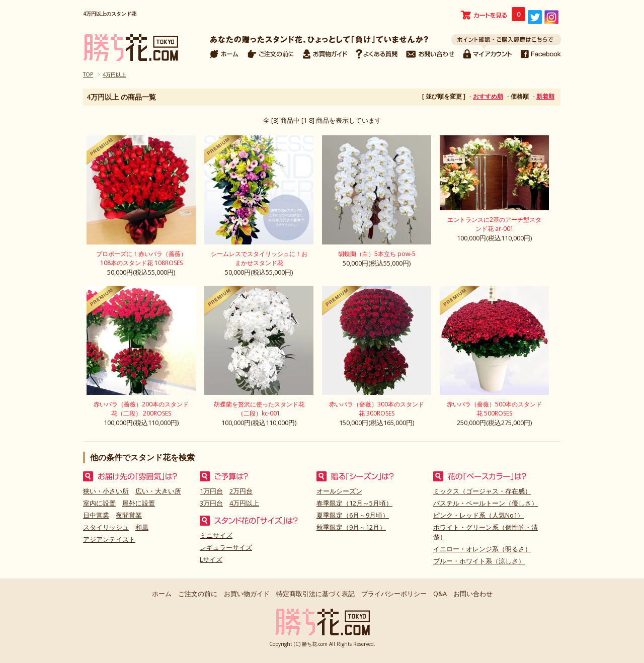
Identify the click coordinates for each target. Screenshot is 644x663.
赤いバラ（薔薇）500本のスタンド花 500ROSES (494, 409)
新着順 (545, 96)
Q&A (440, 594)
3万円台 (211, 503)
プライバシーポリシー (394, 594)
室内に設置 (99, 503)
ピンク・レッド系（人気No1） (478, 515)
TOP (88, 74)
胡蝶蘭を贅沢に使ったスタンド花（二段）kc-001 (259, 409)
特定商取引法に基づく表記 (315, 594)
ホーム (162, 594)
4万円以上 (114, 74)
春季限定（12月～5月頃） (354, 503)
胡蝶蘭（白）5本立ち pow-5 (377, 254)
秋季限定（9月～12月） (351, 527)
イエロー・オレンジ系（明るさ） (482, 549)
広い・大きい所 (158, 491)
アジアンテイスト (109, 539)
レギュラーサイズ (226, 547)
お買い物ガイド (247, 594)
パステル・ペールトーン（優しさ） (486, 503)
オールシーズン (339, 491)
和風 (142, 527)
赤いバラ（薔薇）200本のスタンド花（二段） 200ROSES (141, 409)
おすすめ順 (488, 96)
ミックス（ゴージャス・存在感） (482, 491)
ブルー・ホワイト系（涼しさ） (479, 561)
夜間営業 (129, 515)
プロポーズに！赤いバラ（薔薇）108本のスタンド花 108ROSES (141, 258)
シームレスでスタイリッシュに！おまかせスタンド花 (259, 258)
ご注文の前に (198, 594)
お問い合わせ (473, 594)
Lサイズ (211, 559)
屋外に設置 (139, 503)
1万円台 (211, 491)
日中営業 (96, 515)
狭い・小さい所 (106, 491)
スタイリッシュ (106, 527)
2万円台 (241, 491)
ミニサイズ (216, 535)
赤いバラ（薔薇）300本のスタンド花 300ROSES (377, 409)
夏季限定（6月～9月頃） (353, 515)
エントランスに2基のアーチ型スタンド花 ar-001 (494, 224)
